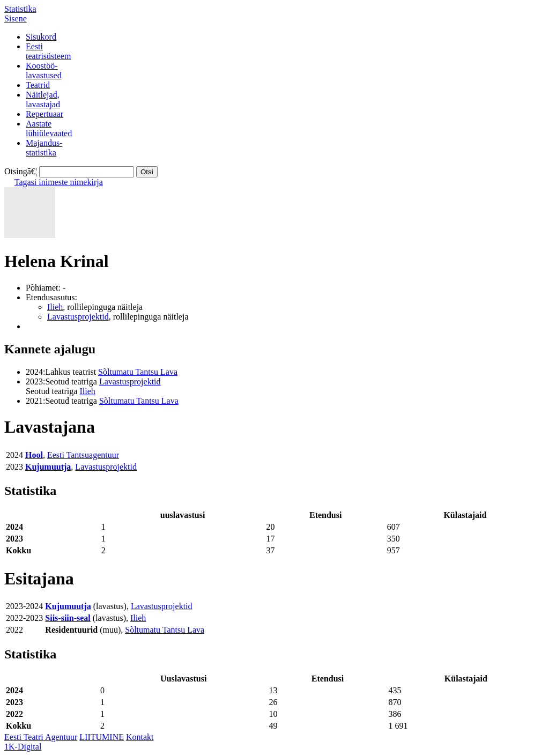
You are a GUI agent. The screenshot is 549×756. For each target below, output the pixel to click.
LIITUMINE (102, 737)
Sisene (16, 18)
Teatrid (38, 85)
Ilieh (55, 307)
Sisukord (41, 37)
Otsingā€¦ (21, 171)
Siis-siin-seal (68, 618)
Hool (34, 455)
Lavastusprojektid (78, 317)
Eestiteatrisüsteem (48, 51)
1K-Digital (23, 747)
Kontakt (140, 737)
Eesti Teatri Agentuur (41, 737)
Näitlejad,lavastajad (43, 99)
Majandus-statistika (44, 148)
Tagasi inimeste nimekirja (59, 182)
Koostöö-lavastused (44, 71)
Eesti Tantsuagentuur (83, 455)
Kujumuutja (48, 467)
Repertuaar (44, 114)
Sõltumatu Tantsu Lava (138, 372)
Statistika (20, 9)
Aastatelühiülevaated (49, 128)
